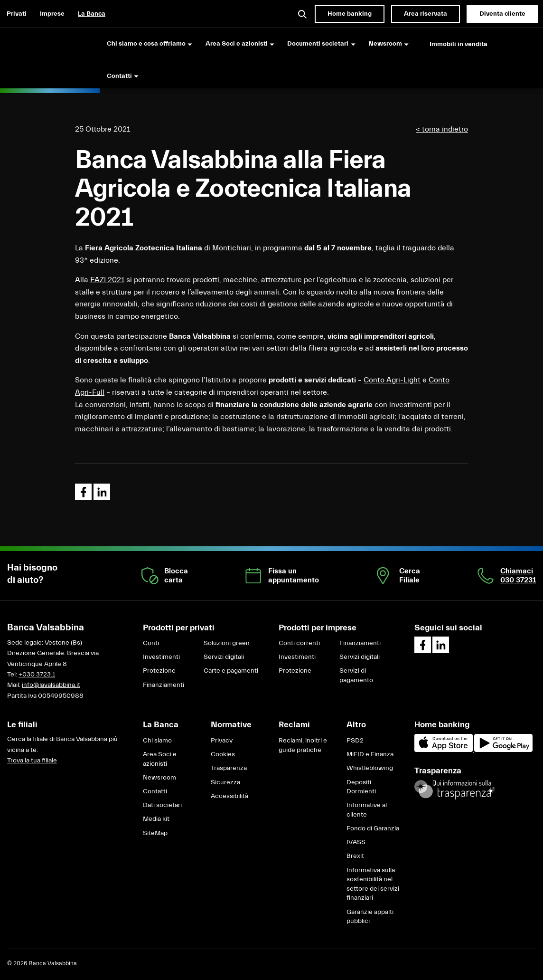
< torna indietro (442, 129)
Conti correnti (299, 643)
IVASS (356, 842)
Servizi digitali (224, 657)
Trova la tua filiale (32, 761)
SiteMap (155, 833)
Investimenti (161, 657)
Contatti (155, 791)
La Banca (92, 14)
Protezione (159, 671)
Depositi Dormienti (361, 787)
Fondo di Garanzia (373, 828)
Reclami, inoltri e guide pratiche (303, 745)
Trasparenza (229, 768)
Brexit (355, 856)
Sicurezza (225, 782)
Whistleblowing (370, 768)
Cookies (223, 754)
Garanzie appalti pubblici (370, 917)
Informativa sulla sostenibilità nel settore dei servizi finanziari (373, 884)
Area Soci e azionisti (160, 759)
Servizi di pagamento (356, 676)
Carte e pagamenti (231, 671)
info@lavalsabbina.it (51, 685)
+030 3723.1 (37, 675)
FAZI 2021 (107, 280)
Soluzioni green (227, 643)
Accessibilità (229, 796)
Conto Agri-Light (392, 380)
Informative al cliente (367, 810)
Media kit (156, 819)
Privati (17, 14)
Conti (151, 643)
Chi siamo (157, 741)
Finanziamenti (164, 685)
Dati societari (162, 805)
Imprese (52, 14)
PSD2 (355, 741)
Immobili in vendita (459, 44)
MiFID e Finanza (370, 754)
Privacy (222, 741)
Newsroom (159, 778)
